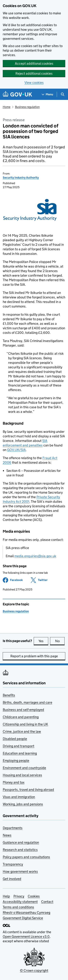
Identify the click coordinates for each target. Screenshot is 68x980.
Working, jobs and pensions (23, 804)
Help (6, 896)
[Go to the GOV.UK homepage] (17, 94)
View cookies (34, 83)
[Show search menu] (62, 94)
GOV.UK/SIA (16, 450)
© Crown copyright (34, 970)
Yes (43, 641)
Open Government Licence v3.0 (26, 937)
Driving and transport (18, 746)
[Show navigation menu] (48, 94)
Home (7, 107)
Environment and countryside (24, 768)
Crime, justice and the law (22, 731)
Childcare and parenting (21, 717)
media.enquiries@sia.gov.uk (35, 556)
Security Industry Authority (21, 178)
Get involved (12, 879)
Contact (47, 902)
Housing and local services (22, 775)
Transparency (13, 864)
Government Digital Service (23, 918)
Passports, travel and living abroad (28, 790)
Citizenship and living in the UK (25, 724)
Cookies (34, 896)
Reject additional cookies (34, 73)
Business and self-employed (23, 710)
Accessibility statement (20, 902)
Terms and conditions (18, 907)
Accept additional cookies (34, 63)
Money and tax (14, 782)
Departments (13, 828)
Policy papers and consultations (26, 857)
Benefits (9, 695)
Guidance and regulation (21, 842)
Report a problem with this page (34, 656)
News (7, 835)
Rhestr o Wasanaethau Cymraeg (26, 913)
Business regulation (27, 107)
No (60, 641)
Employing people (16, 761)
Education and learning (20, 753)
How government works (20, 871)
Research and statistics (20, 850)
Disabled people (15, 739)
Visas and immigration (19, 797)
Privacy (19, 896)
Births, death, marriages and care (27, 702)
